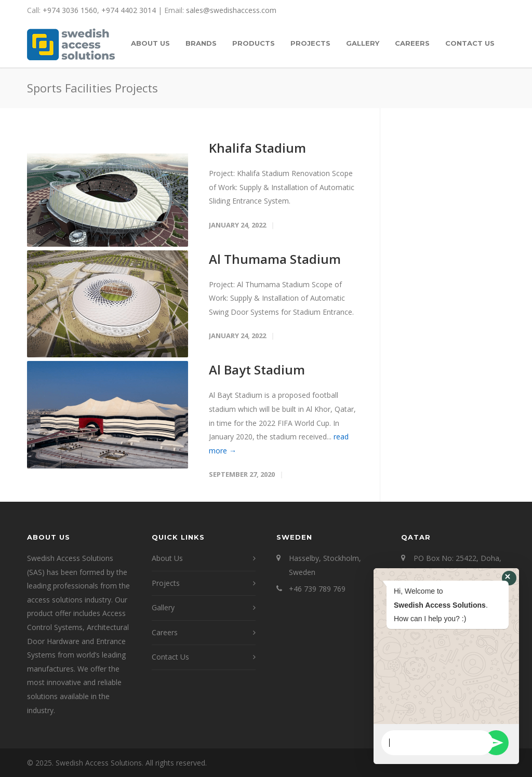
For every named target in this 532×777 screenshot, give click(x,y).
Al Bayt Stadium (257, 370)
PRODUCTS (254, 43)
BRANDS (201, 43)
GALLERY (363, 43)
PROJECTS (310, 43)
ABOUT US (150, 43)
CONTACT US (470, 43)
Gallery (163, 607)
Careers (165, 632)
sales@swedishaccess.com (231, 10)
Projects (166, 583)
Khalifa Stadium (257, 148)
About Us (167, 558)
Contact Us (170, 657)
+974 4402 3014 (129, 10)
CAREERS (412, 43)
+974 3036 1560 (70, 10)
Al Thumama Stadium (275, 259)
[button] (509, 578)
